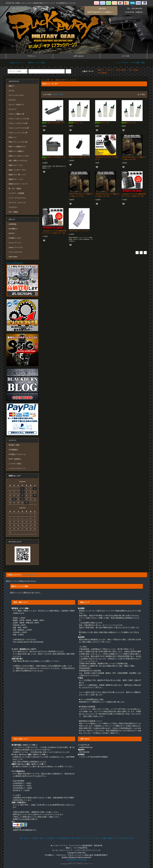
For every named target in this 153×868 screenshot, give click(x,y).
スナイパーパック (15, 243)
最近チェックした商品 (35, 63)
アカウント (30, 56)
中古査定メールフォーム (17, 454)
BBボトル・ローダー (69, 80)
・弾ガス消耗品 (120, 70)
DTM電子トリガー (15, 238)
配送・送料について (42, 838)
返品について (55, 838)
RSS (126, 838)
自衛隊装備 (12, 224)
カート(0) (124, 56)
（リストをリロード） (30, 575)
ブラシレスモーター (16, 252)
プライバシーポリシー (88, 838)
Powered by (76, 864)
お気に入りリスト (15, 63)
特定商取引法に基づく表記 (70, 838)
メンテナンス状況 (15, 464)
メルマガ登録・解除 (137, 62)
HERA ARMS (13, 257)
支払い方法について (26, 838)
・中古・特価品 (133, 70)
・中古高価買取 (102, 73)
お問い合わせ (76, 56)
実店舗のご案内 (14, 445)
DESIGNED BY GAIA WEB (76, 860)
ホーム (44, 80)
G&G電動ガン (13, 229)
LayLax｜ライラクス (16, 247)
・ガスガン (109, 70)
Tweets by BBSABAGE (15, 263)
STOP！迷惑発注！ (15, 459)
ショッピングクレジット (17, 468)
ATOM (131, 838)
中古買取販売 (13, 450)
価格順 (55, 94)
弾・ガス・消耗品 (54, 80)
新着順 (61, 94)
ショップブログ (122, 62)
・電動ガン (100, 70)
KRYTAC (12, 233)
